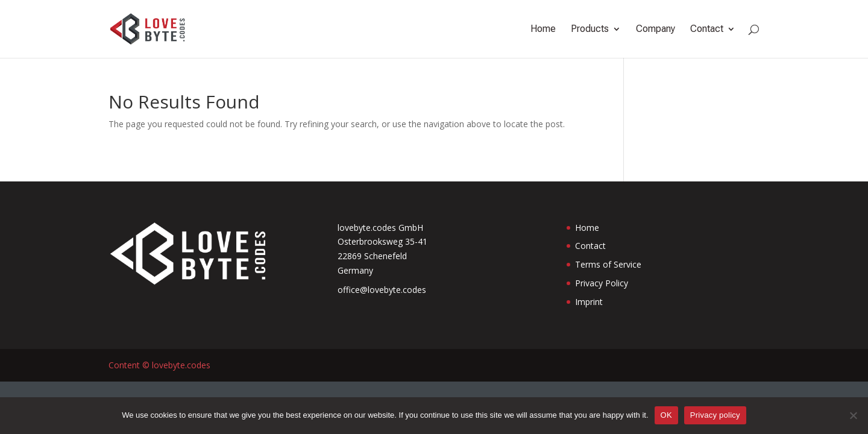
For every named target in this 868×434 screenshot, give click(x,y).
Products (590, 30)
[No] (853, 415)
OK (666, 415)
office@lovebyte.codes (382, 290)
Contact (707, 30)
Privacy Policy (602, 283)
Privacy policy (715, 415)
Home (543, 30)
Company (656, 30)
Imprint (589, 302)
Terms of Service (608, 264)
